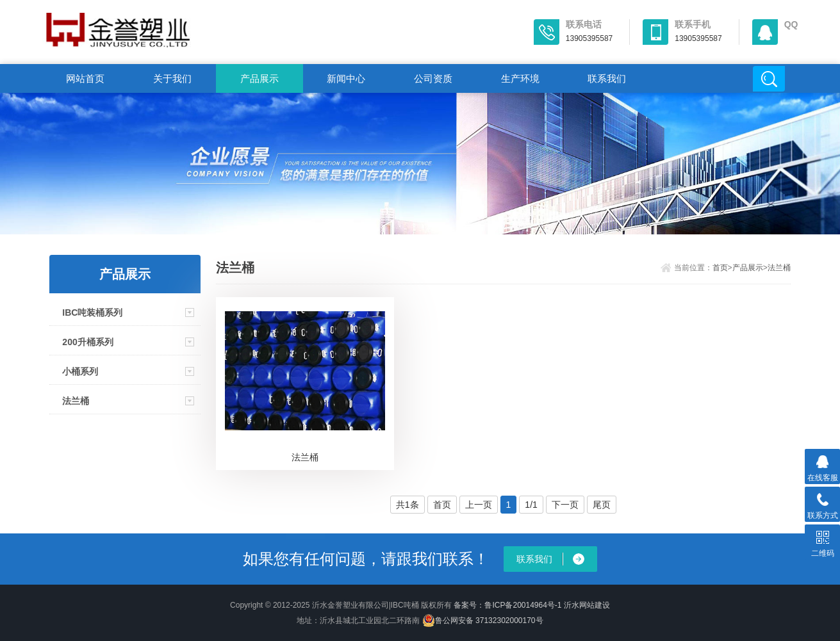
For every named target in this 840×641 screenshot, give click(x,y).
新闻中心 (346, 78)
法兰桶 (76, 401)
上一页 (479, 505)
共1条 (408, 505)
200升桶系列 (87, 342)
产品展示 (259, 78)
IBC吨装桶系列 (92, 312)
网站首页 (85, 78)
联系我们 (607, 78)
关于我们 (172, 78)
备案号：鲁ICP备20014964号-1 (507, 605)
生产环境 (520, 78)
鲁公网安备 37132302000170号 (483, 621)
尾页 (602, 505)
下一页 (565, 505)
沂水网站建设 (587, 605)
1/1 (531, 505)
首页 (720, 268)
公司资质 (433, 78)
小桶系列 (80, 371)
